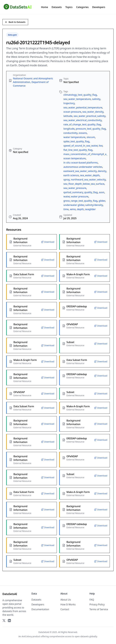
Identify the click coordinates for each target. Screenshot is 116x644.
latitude (68, 116)
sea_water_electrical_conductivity (83, 120)
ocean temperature (75, 158)
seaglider (90, 209)
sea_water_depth (90, 175)
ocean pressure (72, 112)
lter (101, 146)
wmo (73, 209)
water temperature (74, 137)
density (102, 171)
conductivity (70, 133)
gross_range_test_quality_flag (80, 201)
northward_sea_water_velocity (88, 180)
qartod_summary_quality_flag (81, 192)
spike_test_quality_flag (76, 141)
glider (102, 201)
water (67, 197)
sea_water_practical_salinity (90, 116)
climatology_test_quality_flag (80, 95)
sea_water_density (93, 112)
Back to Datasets (15, 22)
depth (80, 209)
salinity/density (94, 205)
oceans (83, 133)
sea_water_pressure (75, 188)
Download (48, 242)
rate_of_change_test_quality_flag (82, 124)
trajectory (69, 103)
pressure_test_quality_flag (91, 129)
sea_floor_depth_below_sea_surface (84, 184)
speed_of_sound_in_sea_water (81, 146)
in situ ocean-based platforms (81, 163)
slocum (91, 137)
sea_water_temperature (77, 99)
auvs (102, 192)
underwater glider (74, 205)
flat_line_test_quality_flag (78, 150)
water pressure (80, 197)
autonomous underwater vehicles (83, 167)
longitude (69, 129)
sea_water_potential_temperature (83, 107)
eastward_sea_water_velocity (80, 171)
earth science (71, 175)
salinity (96, 99)
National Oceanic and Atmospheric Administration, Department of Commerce (33, 82)
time (66, 209)
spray (67, 180)
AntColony (27, 636)
